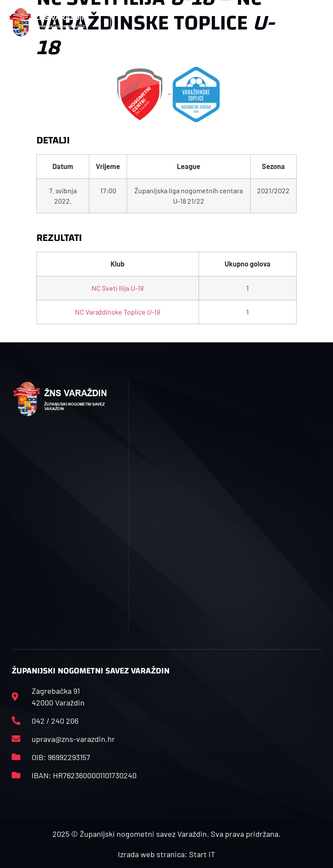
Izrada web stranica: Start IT (166, 854)
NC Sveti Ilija (118, 288)
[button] (113, 22)
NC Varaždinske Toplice (118, 312)
